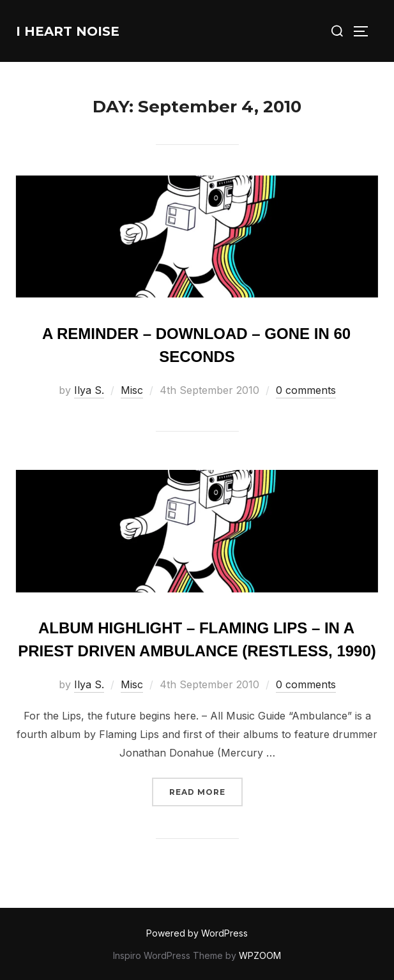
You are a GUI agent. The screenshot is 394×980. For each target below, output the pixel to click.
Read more (206, 791)
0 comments (306, 390)
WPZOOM (260, 955)
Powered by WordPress (197, 933)
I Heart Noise (68, 31)
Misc (132, 390)
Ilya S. (89, 390)
